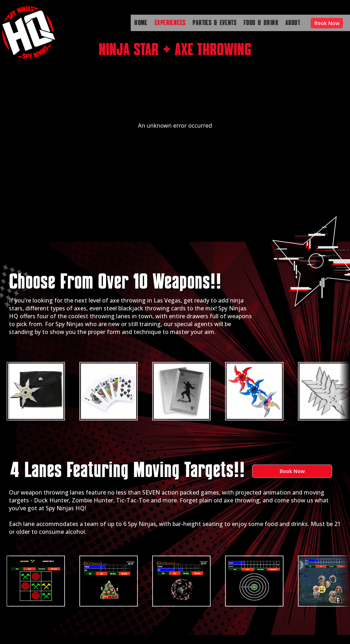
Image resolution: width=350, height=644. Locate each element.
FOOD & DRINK (261, 23)
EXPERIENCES (170, 23)
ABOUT (293, 23)
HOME (141, 23)
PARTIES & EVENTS (214, 23)
